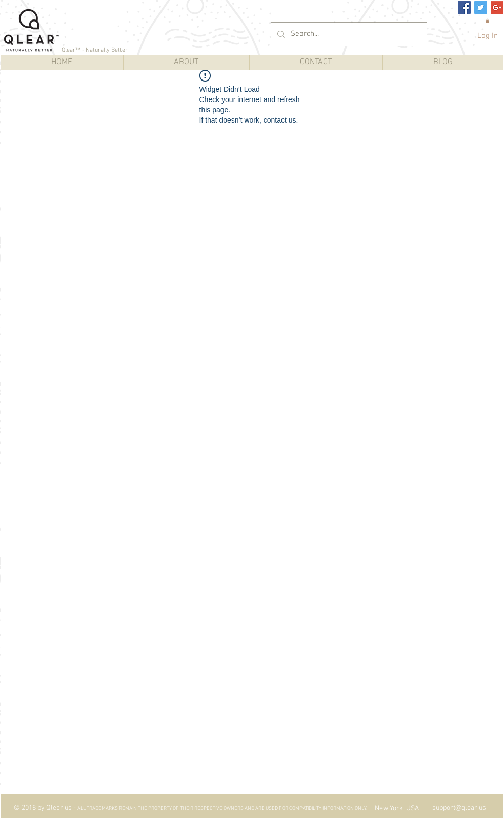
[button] (487, 21)
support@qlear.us (459, 808)
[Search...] (348, 34)
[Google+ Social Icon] (497, 7)
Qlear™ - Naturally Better (95, 50)
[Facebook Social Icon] (464, 7)
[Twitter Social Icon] (481, 7)
